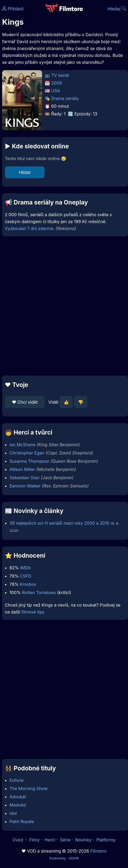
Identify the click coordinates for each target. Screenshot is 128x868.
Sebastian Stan (25, 478)
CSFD (26, 576)
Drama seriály (65, 98)
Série (65, 840)
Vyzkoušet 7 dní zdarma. (30, 228)
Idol (13, 813)
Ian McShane (23, 445)
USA (56, 91)
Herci (50, 840)
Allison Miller (22, 469)
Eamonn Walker (25, 486)
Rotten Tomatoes (39, 592)
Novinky (83, 840)
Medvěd (18, 805)
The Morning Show (29, 788)
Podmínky (57, 858)
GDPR (74, 858)
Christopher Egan (27, 453)
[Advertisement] (63, 306)
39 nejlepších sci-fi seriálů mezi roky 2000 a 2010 (60, 523)
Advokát (18, 797)
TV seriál (60, 75)
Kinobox (28, 584)
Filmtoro (98, 851)
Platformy (106, 840)
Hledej (117, 9)
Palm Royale (22, 821)
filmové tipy (33, 612)
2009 (57, 83)
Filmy (34, 840)
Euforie (17, 780)
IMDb (25, 568)
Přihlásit (13, 9)
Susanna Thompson (30, 461)
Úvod (18, 840)
